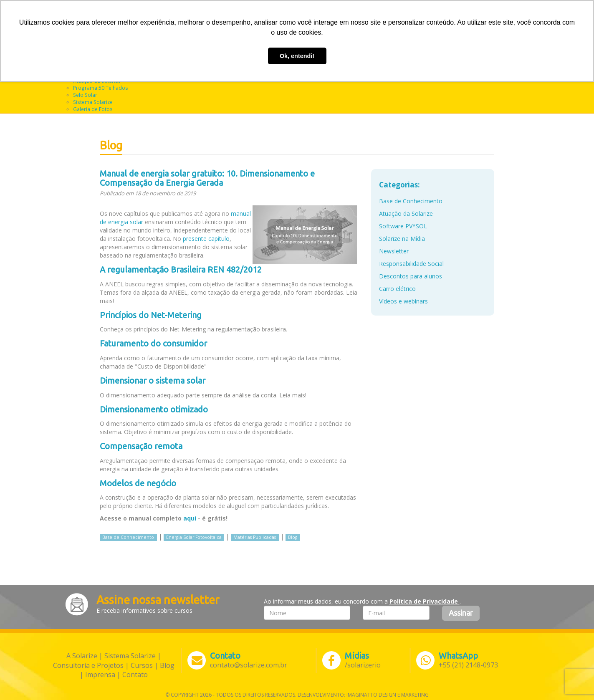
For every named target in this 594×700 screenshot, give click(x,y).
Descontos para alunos (411, 276)
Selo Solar (85, 95)
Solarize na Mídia (402, 239)
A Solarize (82, 656)
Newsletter (394, 251)
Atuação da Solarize (406, 214)
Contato (135, 675)
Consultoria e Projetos (88, 665)
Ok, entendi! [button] (297, 56)
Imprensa (100, 675)
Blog (293, 537)
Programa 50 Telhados (101, 88)
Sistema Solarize (93, 102)
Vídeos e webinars (403, 301)
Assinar (461, 613)
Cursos (142, 665)
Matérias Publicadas (255, 537)
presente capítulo (206, 239)
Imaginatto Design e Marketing (388, 695)
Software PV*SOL (403, 226)
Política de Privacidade (425, 601)
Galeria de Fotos (93, 109)
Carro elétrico (397, 289)
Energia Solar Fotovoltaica (194, 537)
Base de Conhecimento (128, 537)
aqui (190, 518)
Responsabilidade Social (411, 264)
